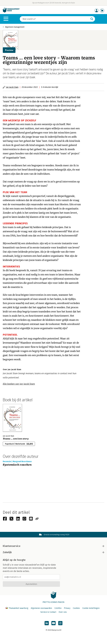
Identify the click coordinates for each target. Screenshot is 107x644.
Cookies (76, 608)
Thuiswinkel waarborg (17, 608)
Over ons (63, 612)
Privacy (67, 608)
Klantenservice (53, 546)
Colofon (58, 608)
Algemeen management (15, 27)
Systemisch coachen (17, 465)
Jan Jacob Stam (12, 87)
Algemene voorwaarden (41, 608)
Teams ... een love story (16, 439)
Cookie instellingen (91, 608)
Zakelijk (53, 552)
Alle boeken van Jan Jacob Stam (19, 384)
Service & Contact (48, 612)
